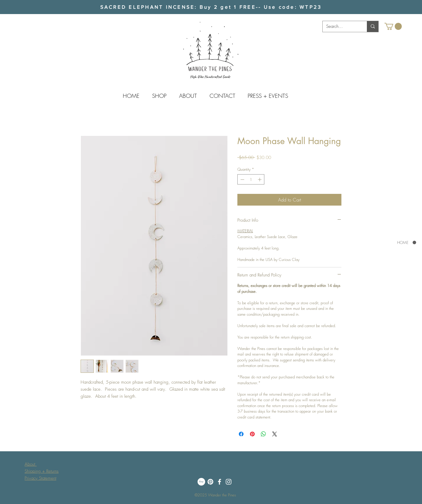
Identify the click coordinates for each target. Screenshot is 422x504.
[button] (393, 26)
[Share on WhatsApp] (263, 434)
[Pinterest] (210, 482)
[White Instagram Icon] (229, 482)
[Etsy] (201, 482)
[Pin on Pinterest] (252, 434)
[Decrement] (242, 180)
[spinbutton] (251, 180)
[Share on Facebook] (241, 434)
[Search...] (340, 27)
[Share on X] (275, 434)
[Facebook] (219, 482)
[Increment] (260, 180)
